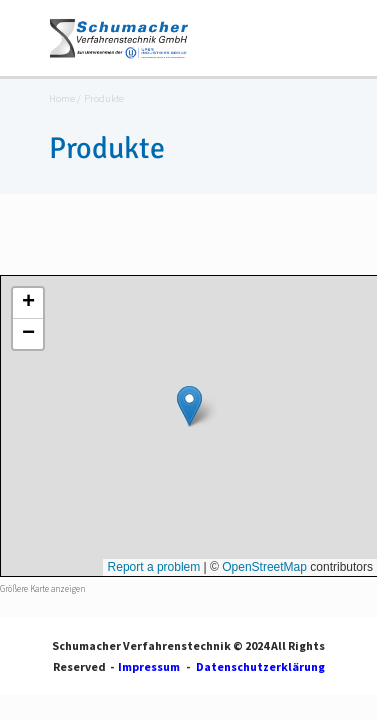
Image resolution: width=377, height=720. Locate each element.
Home (62, 99)
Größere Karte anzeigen (42, 588)
